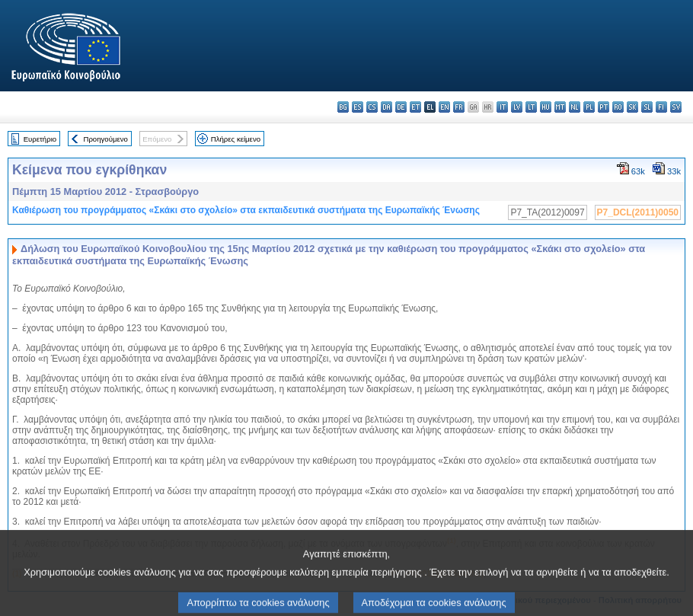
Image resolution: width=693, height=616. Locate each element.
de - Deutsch (401, 107)
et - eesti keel (415, 107)
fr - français (459, 107)
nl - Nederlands (575, 107)
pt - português (604, 107)
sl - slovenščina (647, 107)
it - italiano (502, 107)
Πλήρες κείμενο (236, 139)
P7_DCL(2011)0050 (638, 212)
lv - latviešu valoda (517, 107)
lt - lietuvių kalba (531, 107)
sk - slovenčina (632, 107)
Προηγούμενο (105, 139)
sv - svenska (676, 107)
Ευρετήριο (40, 139)
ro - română (618, 107)
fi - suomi (661, 107)
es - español (358, 107)
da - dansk (386, 107)
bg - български (343, 107)
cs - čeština (372, 107)
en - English (444, 107)
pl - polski (589, 107)
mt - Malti (560, 107)
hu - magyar (546, 107)
